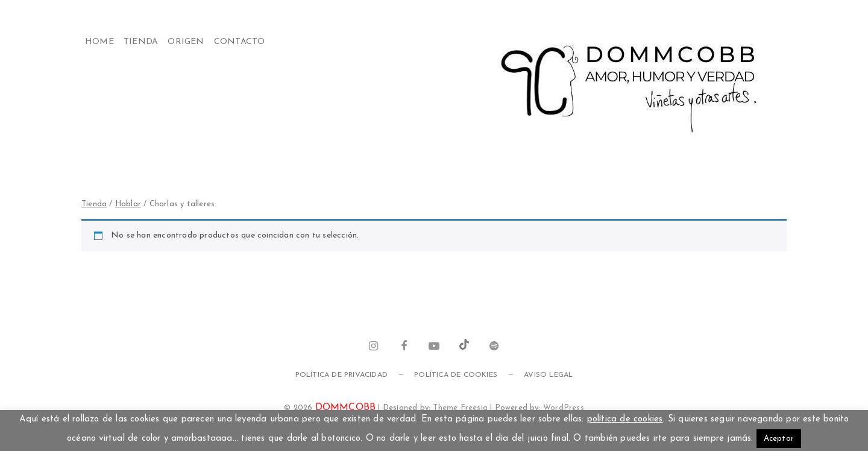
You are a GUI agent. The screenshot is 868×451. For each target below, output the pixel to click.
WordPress (564, 408)
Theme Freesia (460, 408)
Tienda (141, 42)
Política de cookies (456, 375)
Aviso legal (548, 375)
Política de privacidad (341, 375)
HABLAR (128, 204)
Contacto (240, 42)
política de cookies (625, 419)
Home (99, 42)
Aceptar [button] (779, 439)
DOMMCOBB (346, 408)
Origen (186, 42)
